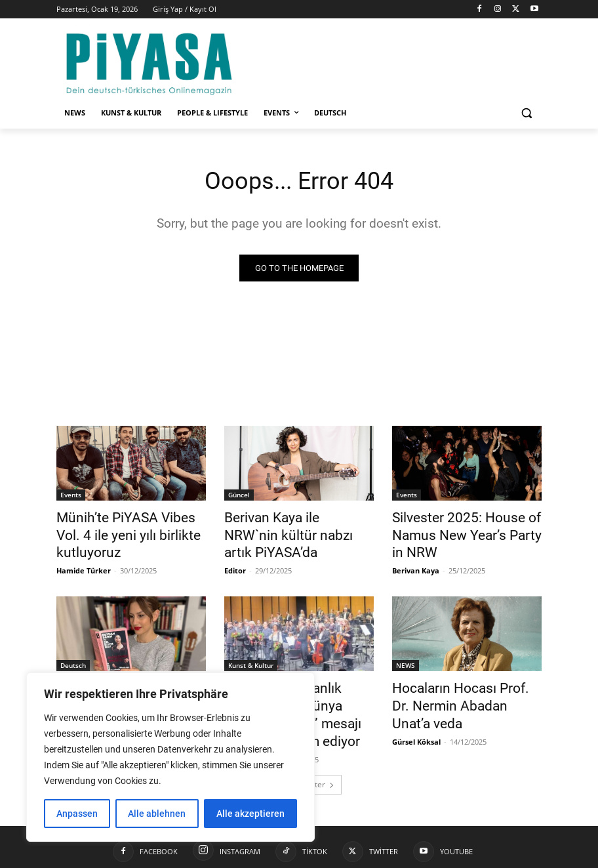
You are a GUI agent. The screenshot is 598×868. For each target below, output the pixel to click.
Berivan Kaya (416, 563)
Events (71, 496)
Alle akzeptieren (250, 814)
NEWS (406, 658)
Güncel (239, 496)
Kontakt (403, 856)
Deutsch (73, 658)
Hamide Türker (84, 548)
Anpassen (77, 814)
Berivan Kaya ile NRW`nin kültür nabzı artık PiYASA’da (292, 525)
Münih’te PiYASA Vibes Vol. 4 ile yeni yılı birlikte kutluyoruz (128, 525)
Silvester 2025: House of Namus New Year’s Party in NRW (458, 532)
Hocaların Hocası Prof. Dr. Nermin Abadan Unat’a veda (460, 687)
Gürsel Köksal (416, 710)
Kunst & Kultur (251, 658)
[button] (526, 113)
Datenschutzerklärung (469, 856)
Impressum (356, 856)
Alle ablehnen (157, 814)
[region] (170, 757)
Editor (235, 548)
